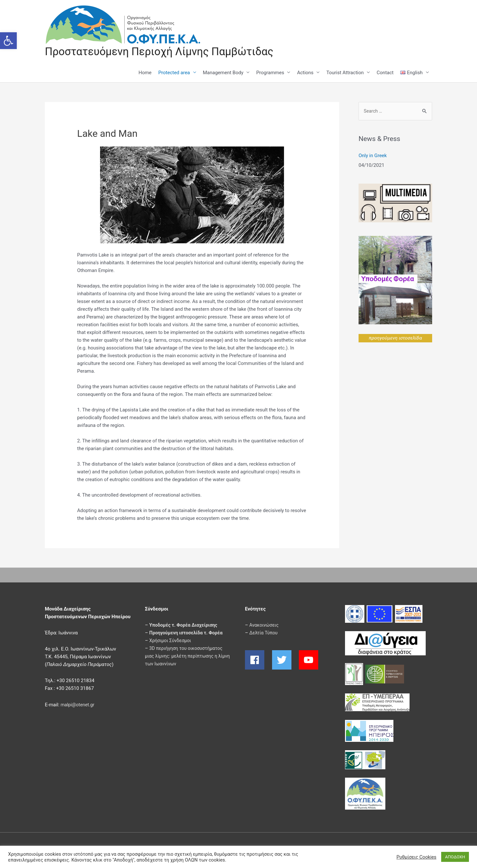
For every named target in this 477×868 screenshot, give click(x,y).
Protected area (174, 73)
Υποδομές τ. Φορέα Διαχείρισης (185, 626)
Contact (385, 73)
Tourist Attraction (345, 73)
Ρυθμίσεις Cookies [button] (416, 857)
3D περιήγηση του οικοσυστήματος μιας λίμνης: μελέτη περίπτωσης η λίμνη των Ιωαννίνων (186, 657)
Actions (305, 73)
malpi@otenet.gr (79, 705)
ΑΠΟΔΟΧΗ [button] (455, 857)
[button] (8, 41)
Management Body (223, 73)
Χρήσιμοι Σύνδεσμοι (171, 641)
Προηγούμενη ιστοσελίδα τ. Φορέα (188, 633)
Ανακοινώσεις (265, 626)
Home (145, 73)
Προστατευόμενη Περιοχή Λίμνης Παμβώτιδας (165, 52)
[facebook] (258, 661)
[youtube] (309, 661)
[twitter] (285, 661)
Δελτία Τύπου (264, 633)
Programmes (270, 73)
